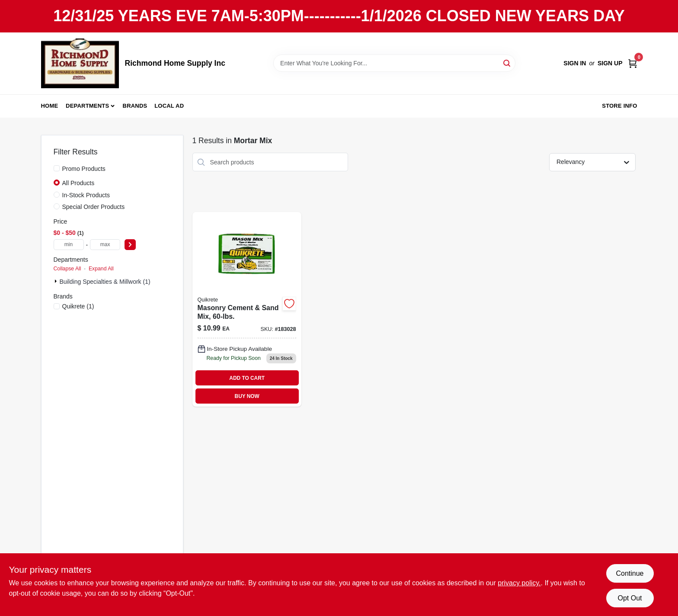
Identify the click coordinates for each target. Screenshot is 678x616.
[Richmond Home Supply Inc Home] (80, 63)
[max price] (105, 245)
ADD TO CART (247, 378)
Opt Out (630, 598)
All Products (78, 183)
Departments (87, 106)
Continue (630, 573)
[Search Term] (394, 63)
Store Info (619, 106)
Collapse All (67, 269)
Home (50, 106)
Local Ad (169, 106)
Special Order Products (94, 207)
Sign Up (610, 63)
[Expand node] (57, 281)
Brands (135, 106)
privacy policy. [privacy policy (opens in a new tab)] (519, 583)
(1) (78, 306)
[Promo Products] (57, 168)
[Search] (507, 63)
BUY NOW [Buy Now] (247, 396)
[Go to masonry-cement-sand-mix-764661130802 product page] (247, 309)
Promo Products (84, 169)
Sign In (575, 63)
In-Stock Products (86, 195)
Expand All (101, 269)
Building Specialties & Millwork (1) (105, 282)
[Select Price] (130, 245)
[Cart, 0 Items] (633, 63)
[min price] (69, 245)
